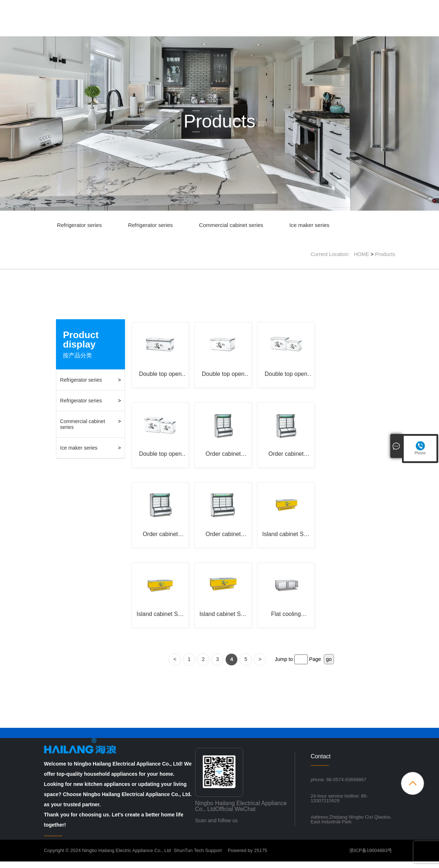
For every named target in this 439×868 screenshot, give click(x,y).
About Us (229, 31)
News (295, 31)
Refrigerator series (79, 225)
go (329, 666)
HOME (362, 254)
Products (264, 31)
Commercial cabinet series (231, 225)
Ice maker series (309, 225)
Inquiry (324, 31)
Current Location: (332, 254)
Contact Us (358, 31)
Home (198, 31)
